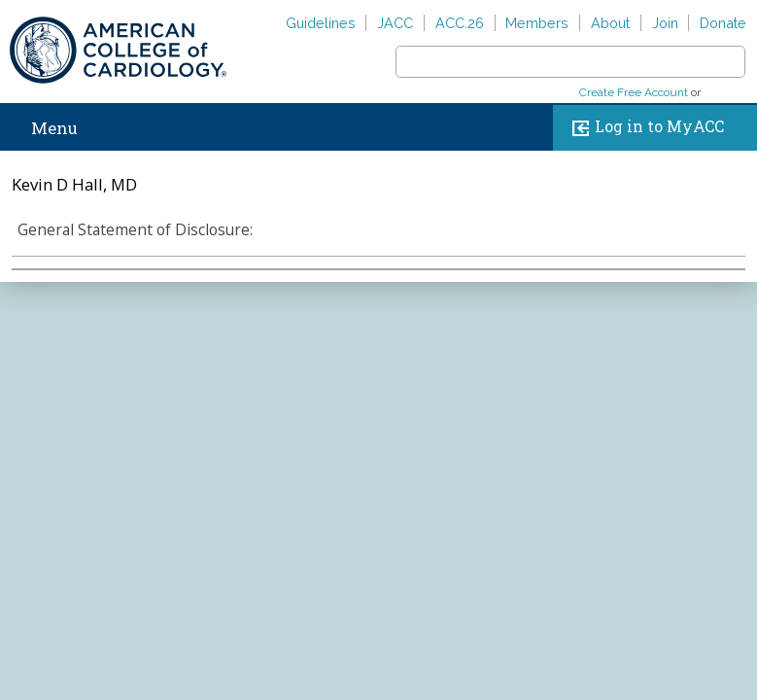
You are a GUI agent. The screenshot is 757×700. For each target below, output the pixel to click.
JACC (395, 23)
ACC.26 (460, 23)
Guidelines (321, 23)
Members (537, 23)
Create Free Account (634, 92)
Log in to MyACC (644, 128)
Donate (723, 23)
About (610, 23)
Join (665, 23)
